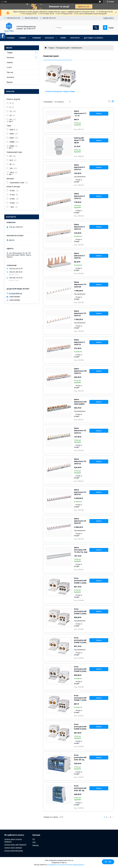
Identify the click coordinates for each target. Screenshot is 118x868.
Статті (9, 67)
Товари (22, 38)
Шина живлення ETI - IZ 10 (80, 113)
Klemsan (36, 845)
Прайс (63, 38)
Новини (10, 62)
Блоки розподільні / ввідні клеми (60, 92)
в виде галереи (109, 102)
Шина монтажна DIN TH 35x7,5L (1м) (81, 550)
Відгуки (10, 82)
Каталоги (49, 38)
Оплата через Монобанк (14, 851)
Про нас (10, 44)
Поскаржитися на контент (56, 865)
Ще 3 (11, 121)
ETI (34, 839)
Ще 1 (11, 148)
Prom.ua (70, 860)
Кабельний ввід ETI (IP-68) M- (79, 140)
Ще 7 (11, 174)
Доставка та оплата (93, 38)
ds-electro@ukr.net (15, 293)
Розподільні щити (63, 48)
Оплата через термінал (13, 848)
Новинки (37, 38)
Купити (99, 113)
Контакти (75, 38)
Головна (11, 38)
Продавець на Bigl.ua (59, 863)
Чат (108, 862)
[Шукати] (96, 28)
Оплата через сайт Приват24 (15, 845)
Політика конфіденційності (75, 865)
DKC (34, 842)
